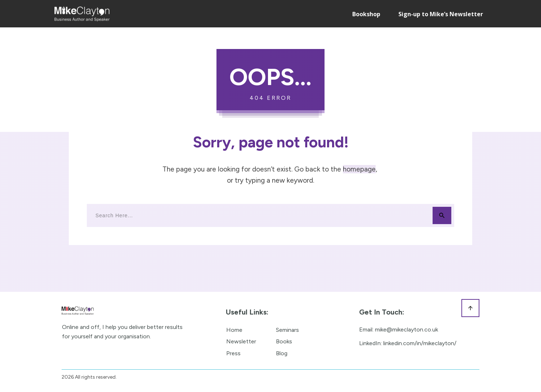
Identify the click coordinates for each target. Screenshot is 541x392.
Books (284, 341)
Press (233, 353)
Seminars (287, 330)
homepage (359, 169)
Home (234, 330)
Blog (282, 353)
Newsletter (241, 341)
